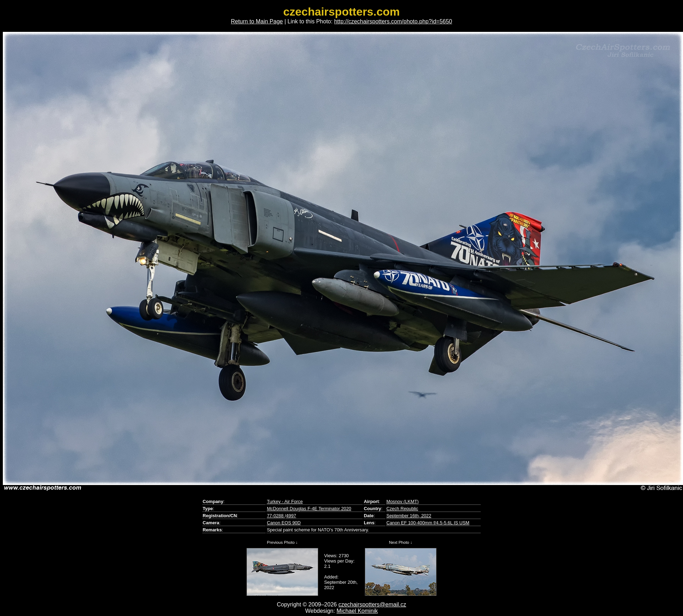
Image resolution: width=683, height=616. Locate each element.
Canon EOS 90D (284, 523)
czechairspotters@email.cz (372, 604)
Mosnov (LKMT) (403, 501)
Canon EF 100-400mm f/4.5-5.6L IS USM (428, 523)
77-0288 (276, 516)
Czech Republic (402, 509)
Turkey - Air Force (285, 501)
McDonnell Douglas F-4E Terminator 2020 (309, 509)
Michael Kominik (357, 611)
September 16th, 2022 (409, 516)
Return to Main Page (257, 21)
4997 (291, 516)
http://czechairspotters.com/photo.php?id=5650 (393, 21)
